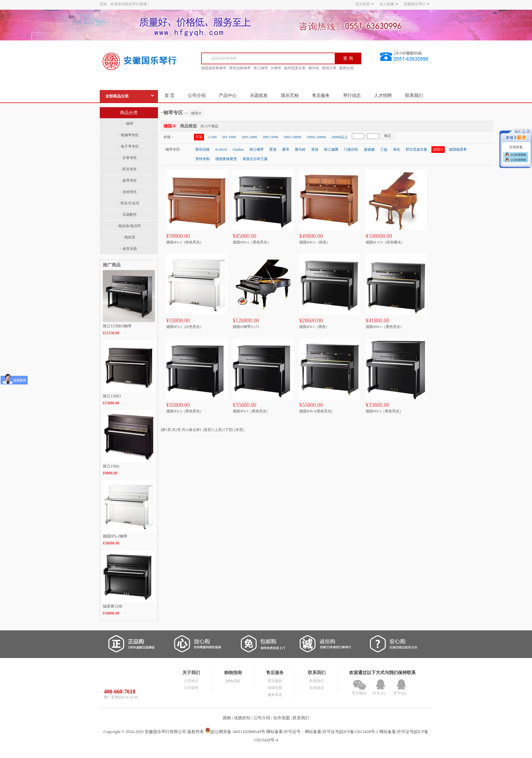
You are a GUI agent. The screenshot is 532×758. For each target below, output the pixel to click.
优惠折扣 (242, 718)
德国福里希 (458, 149)
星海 (273, 149)
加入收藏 (387, 4)
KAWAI (221, 149)
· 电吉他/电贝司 (129, 226)
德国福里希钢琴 (214, 68)
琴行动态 (352, 95)
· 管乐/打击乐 (129, 203)
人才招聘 (383, 95)
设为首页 (363, 4)
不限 (199, 137)
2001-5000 (270, 137)
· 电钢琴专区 (129, 135)
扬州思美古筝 (295, 68)
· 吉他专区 (129, 192)
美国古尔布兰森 (255, 159)
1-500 (212, 137)
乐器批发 (259, 95)
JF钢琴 (276, 68)
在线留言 (317, 688)
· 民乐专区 (129, 169)
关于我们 (191, 673)
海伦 (397, 149)
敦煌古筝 (329, 68)
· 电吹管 (129, 237)
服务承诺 (275, 695)
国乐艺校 (290, 95)
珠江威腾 (331, 149)
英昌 (315, 149)
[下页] (229, 430)
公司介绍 (197, 95)
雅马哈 (314, 68)
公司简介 (191, 681)
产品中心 (228, 95)
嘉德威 (369, 149)
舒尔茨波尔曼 (416, 149)
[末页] (239, 430)
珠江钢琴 (261, 68)
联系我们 (414, 95)
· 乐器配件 (129, 214)
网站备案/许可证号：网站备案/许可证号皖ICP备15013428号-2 (322, 732)
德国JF (196, 113)
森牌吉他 (346, 68)
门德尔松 (351, 149)
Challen (238, 149)
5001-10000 (292, 137)
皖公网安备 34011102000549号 (235, 732)
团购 (227, 718)
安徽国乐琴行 (415, 4)
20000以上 (340, 137)
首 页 (170, 95)
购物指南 (233, 673)
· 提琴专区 (129, 180)
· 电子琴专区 (129, 146)
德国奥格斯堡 (226, 159)
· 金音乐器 (129, 249)
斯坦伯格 (203, 149)
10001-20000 (316, 137)
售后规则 (275, 681)
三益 (384, 149)
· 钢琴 (129, 124)
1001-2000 (249, 137)
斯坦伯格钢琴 (240, 68)
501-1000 (229, 137)
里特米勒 (203, 159)
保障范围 (275, 688)
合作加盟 (282, 718)
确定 (388, 136)
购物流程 (233, 681)
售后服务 (321, 95)
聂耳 (286, 149)
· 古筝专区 (129, 158)
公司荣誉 (191, 688)
